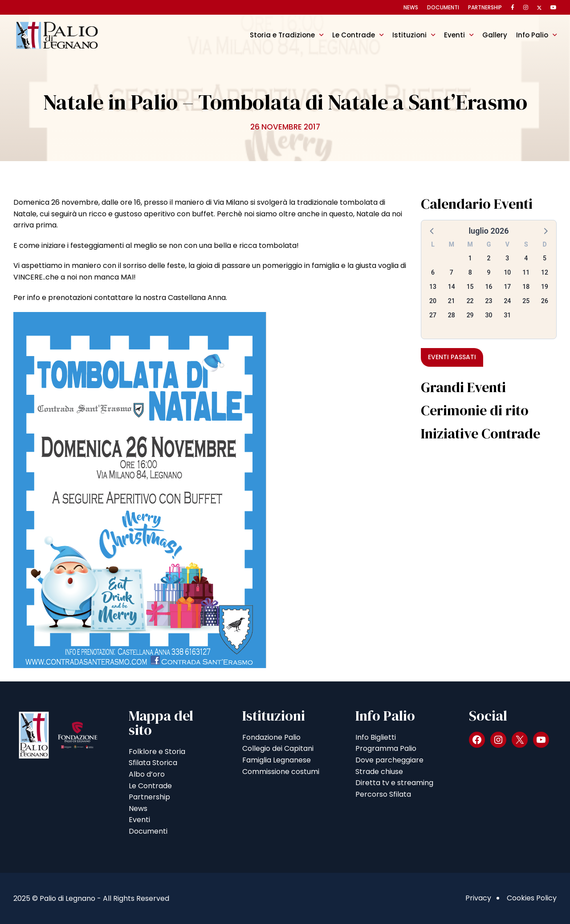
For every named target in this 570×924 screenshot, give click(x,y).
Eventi (454, 35)
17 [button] (507, 287)
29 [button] (470, 315)
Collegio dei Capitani (278, 748)
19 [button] (545, 287)
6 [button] (433, 272)
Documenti (443, 7)
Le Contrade (354, 35)
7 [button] (452, 272)
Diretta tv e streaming (394, 783)
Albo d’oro (147, 774)
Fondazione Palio (271, 737)
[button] (432, 231)
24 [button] (507, 301)
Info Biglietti (376, 737)
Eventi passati (452, 357)
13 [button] (433, 287)
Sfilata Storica (153, 763)
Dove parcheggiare (389, 760)
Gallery (495, 35)
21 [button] (452, 301)
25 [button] (526, 301)
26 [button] (545, 301)
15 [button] (470, 287)
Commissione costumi (281, 772)
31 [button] (507, 315)
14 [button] (452, 287)
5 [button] (545, 258)
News (411, 7)
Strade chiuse (379, 772)
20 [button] (433, 301)
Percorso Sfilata (383, 794)
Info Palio (532, 35)
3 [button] (507, 258)
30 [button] (489, 315)
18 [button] (526, 287)
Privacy (478, 898)
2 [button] (489, 258)
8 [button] (470, 272)
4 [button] (526, 258)
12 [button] (545, 272)
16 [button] (489, 287)
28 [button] (452, 315)
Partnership (485, 7)
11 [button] (526, 272)
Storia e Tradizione (282, 35)
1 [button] (470, 258)
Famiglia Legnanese (277, 760)
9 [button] (489, 272)
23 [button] (489, 301)
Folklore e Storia (157, 752)
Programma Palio (386, 748)
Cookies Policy (532, 898)
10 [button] (507, 272)
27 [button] (433, 315)
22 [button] (470, 301)
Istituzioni (409, 35)
